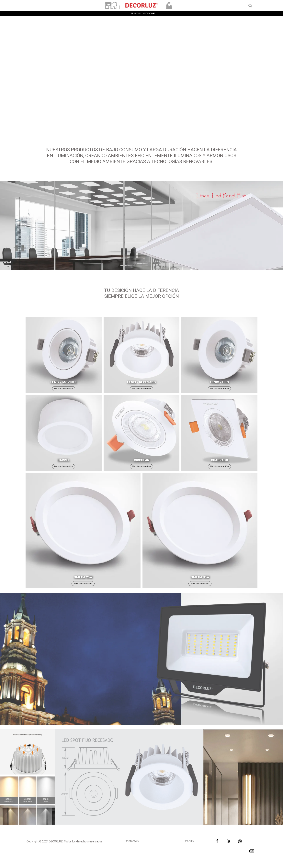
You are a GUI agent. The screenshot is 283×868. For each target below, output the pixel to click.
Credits (189, 841)
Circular (141, 460)
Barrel (64, 460)
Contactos (132, 841)
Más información (64, 389)
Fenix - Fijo (219, 382)
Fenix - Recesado (141, 382)
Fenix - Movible (63, 382)
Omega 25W (83, 577)
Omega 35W (200, 577)
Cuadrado (220, 460)
